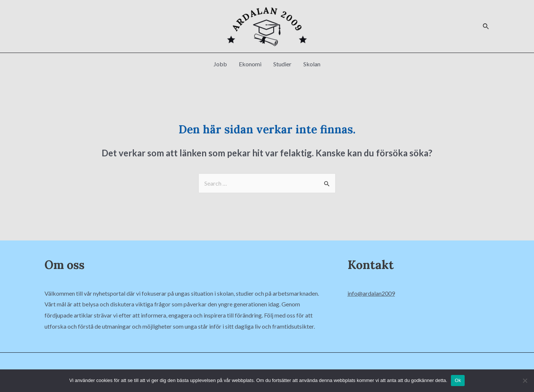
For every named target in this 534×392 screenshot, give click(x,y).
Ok (458, 380)
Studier (282, 64)
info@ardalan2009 (371, 293)
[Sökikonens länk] (486, 26)
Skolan (312, 64)
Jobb (220, 64)
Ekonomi (250, 64)
